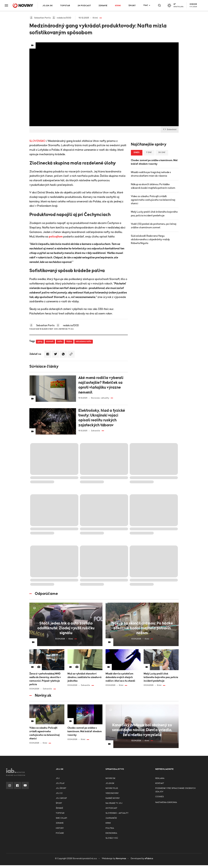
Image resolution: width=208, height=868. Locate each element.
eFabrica (149, 859)
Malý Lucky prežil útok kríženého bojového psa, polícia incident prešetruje (154, 214)
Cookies (159, 797)
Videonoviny (112, 793)
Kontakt (160, 783)
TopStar (60, 813)
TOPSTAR (65, 6)
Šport (132, 6)
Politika (110, 828)
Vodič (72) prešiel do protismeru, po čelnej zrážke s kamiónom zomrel (154, 226)
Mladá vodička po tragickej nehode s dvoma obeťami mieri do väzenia (151, 174)
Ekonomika (111, 833)
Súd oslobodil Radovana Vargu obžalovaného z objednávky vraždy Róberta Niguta (150, 239)
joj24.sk (110, 783)
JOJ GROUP (61, 798)
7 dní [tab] (149, 152)
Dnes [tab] (137, 152)
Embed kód (170, 129)
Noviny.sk (110, 778)
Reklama (160, 778)
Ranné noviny (113, 798)
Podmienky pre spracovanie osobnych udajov (175, 790)
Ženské (59, 808)
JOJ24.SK (48, 6)
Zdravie (103, 6)
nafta (60, 342)
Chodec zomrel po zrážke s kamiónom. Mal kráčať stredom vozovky (154, 162)
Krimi (118, 6)
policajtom (56, 237)
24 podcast (84, 6)
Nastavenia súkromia (166, 802)
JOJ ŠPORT (61, 788)
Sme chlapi (61, 818)
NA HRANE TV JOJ (114, 803)
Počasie (60, 833)
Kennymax (121, 859)
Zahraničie (111, 818)
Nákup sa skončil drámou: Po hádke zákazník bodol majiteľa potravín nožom (153, 186)
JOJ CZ (59, 793)
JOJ (58, 778)
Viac (146, 5)
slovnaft (50, 342)
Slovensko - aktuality (117, 813)
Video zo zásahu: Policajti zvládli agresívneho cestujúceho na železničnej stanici (153, 200)
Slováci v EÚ (112, 838)
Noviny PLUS (112, 788)
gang (40, 342)
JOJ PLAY (60, 783)
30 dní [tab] (162, 152)
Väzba (69, 342)
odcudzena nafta (84, 342)
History (60, 828)
